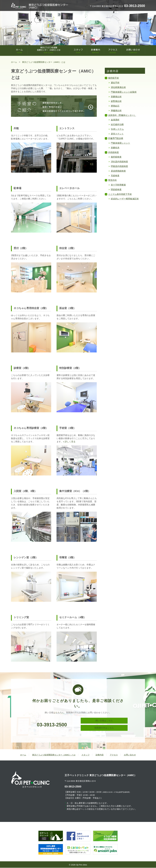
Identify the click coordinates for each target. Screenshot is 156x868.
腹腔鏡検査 (116, 157)
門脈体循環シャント (120, 143)
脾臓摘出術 (116, 111)
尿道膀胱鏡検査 (118, 171)
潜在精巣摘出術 (118, 87)
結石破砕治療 (117, 124)
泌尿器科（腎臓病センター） (122, 115)
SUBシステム (117, 129)
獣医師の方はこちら (104, 729)
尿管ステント (117, 134)
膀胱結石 (115, 106)
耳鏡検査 (115, 176)
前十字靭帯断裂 (118, 185)
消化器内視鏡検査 (119, 162)
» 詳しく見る (69, 442)
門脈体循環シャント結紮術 (124, 92)
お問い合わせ (130, 755)
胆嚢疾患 (115, 148)
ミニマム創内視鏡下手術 (120, 194)
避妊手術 (115, 83)
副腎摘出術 (116, 101)
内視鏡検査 (114, 152)
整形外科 (112, 180)
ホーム (23, 755)
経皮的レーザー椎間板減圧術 (125, 199)
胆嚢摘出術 (116, 97)
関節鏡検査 (116, 190)
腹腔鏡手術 (114, 78)
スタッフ (86, 755)
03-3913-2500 (52, 725)
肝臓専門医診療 (116, 138)
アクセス (114, 755)
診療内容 (100, 755)
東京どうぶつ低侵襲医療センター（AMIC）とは (54, 755)
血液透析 (115, 120)
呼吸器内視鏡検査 (119, 166)
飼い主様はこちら (104, 721)
